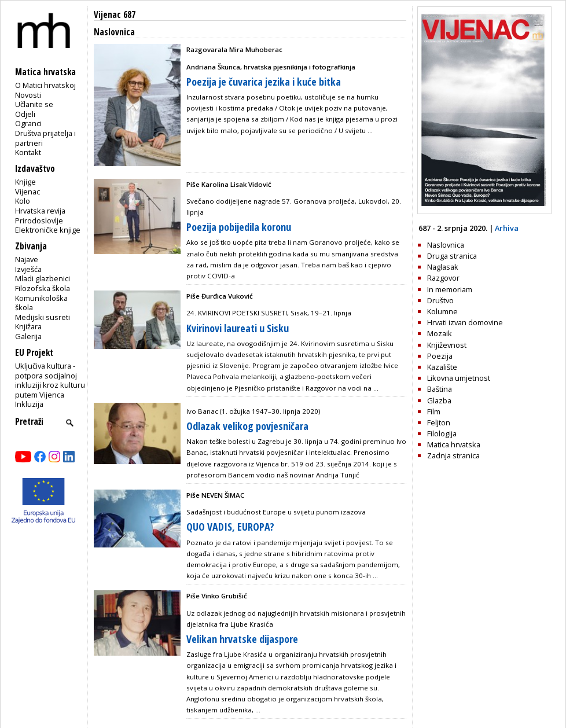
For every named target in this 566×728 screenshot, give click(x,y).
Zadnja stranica (453, 455)
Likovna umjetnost (459, 378)
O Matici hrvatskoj (45, 85)
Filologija (442, 433)
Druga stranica (452, 256)
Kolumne (442, 311)
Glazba (439, 400)
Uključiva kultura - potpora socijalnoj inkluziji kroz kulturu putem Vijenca (50, 380)
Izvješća (28, 269)
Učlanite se (34, 104)
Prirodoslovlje (39, 220)
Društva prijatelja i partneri (45, 138)
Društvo (440, 300)
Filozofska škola (43, 288)
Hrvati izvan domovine (465, 322)
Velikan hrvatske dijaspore (242, 639)
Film (434, 411)
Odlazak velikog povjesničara (247, 426)
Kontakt (28, 152)
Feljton (439, 422)
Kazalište (442, 367)
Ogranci (28, 123)
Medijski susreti (43, 317)
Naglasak (443, 267)
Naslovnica (446, 245)
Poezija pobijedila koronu (239, 227)
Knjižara (28, 326)
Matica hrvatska (454, 444)
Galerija (28, 336)
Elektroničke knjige (48, 230)
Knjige (25, 182)
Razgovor (443, 278)
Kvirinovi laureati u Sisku (238, 328)
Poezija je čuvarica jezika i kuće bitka (264, 82)
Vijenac (27, 192)
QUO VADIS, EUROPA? (230, 527)
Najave (27, 259)
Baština (440, 389)
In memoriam (450, 289)
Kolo (23, 201)
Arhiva (507, 228)
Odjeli (25, 114)
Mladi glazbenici (43, 278)
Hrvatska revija (40, 211)
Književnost (447, 345)
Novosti (28, 95)
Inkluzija (29, 404)
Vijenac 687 (115, 15)
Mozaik (440, 333)
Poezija (440, 356)
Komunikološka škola (41, 303)
